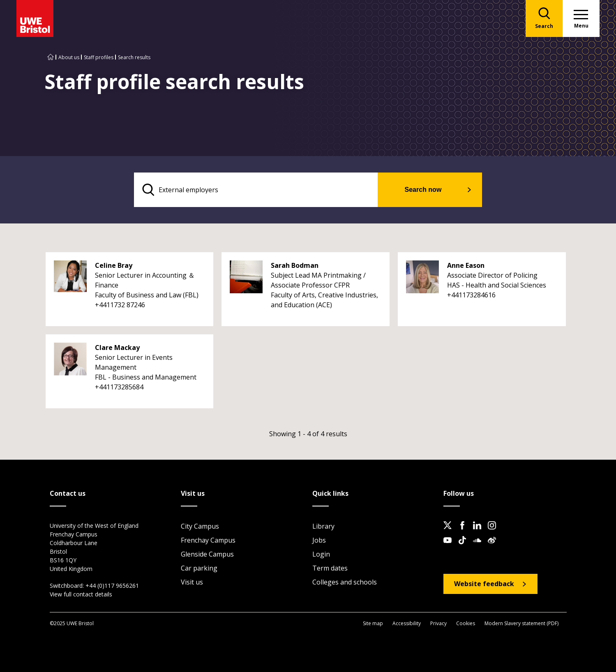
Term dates (330, 568)
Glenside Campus (207, 554)
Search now (423, 190)
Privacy (438, 623)
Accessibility (407, 623)
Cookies (466, 623)
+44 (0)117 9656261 (112, 586)
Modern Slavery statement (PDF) (521, 623)
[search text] (256, 190)
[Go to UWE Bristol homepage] (51, 57)
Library (323, 526)
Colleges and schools (345, 582)
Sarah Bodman (295, 265)
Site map (373, 623)
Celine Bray (114, 265)
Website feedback (484, 584)
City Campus (200, 526)
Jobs (319, 540)
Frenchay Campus (208, 540)
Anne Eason (466, 265)
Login (321, 554)
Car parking (199, 568)
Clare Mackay (117, 348)
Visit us (192, 582)
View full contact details (81, 594)
